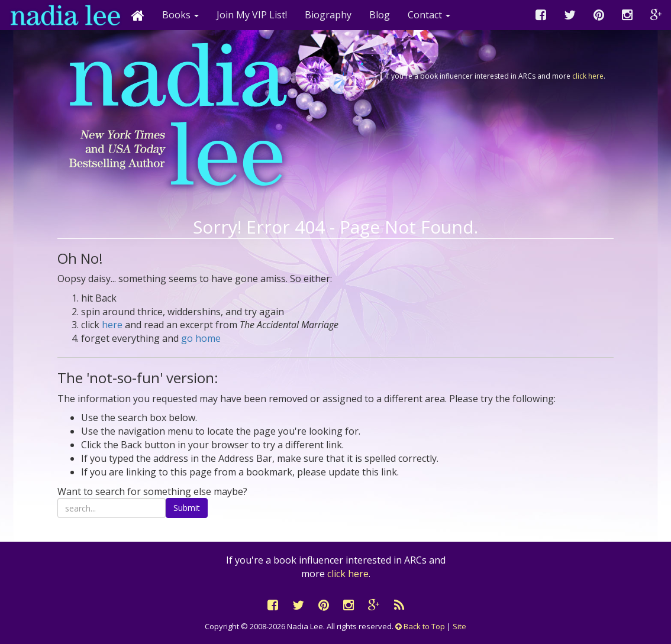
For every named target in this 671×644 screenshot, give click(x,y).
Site (459, 626)
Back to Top (420, 626)
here (112, 325)
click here (588, 76)
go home (201, 338)
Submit (187, 508)
